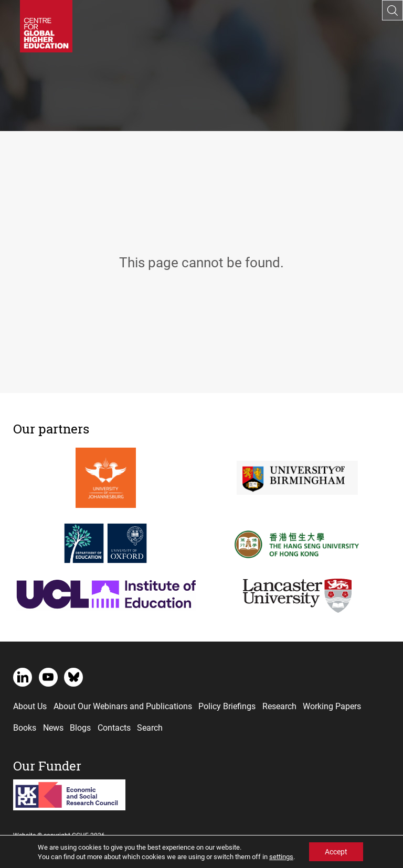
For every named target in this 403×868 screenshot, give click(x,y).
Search (150, 727)
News (53, 727)
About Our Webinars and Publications (123, 706)
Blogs (80, 727)
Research (279, 706)
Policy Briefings (227, 706)
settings (281, 856)
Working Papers (332, 706)
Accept (336, 851)
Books (25, 727)
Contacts (114, 727)
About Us (30, 706)
